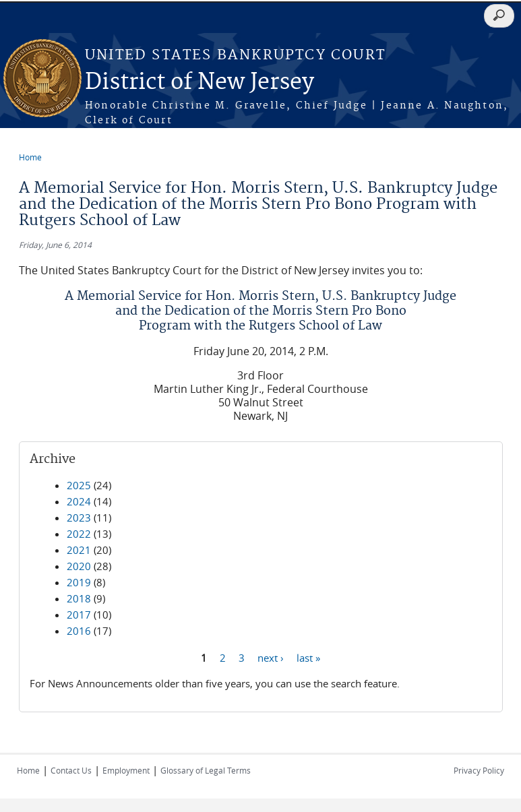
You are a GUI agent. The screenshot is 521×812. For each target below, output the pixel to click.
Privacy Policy (479, 770)
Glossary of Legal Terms (206, 770)
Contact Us (71, 770)
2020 (79, 566)
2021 (79, 550)
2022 (79, 534)
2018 (79, 598)
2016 (79, 631)
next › (271, 657)
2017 (79, 615)
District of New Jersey (200, 83)
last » (308, 657)
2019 (79, 582)
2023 (79, 518)
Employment (126, 770)
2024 (79, 501)
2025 (79, 485)
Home (30, 157)
